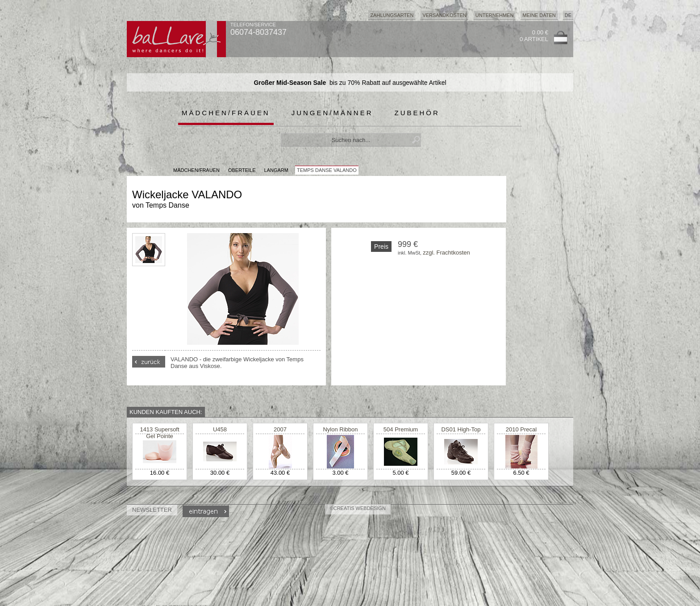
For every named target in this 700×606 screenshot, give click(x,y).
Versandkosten (444, 15)
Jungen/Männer (332, 113)
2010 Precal (521, 429)
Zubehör (417, 113)
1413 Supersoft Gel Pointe (159, 433)
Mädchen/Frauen (226, 113)
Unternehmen (495, 15)
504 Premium (401, 429)
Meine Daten (539, 15)
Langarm (276, 170)
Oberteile (242, 170)
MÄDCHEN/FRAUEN (196, 170)
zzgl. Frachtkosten (446, 253)
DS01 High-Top (461, 429)
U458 (220, 429)
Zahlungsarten (392, 15)
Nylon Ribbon (340, 429)
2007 (280, 429)
